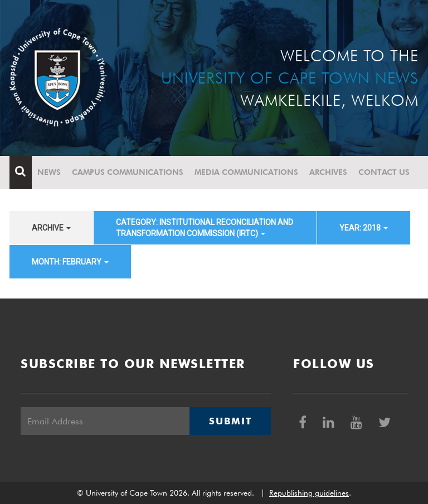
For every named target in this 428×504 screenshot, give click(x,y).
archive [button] (51, 228)
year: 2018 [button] (364, 228)
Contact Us (384, 172)
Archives (328, 172)
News (49, 172)
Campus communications (128, 172)
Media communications (246, 172)
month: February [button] (70, 262)
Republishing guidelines (309, 493)
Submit (230, 421)
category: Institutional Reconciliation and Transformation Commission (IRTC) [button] (205, 228)
